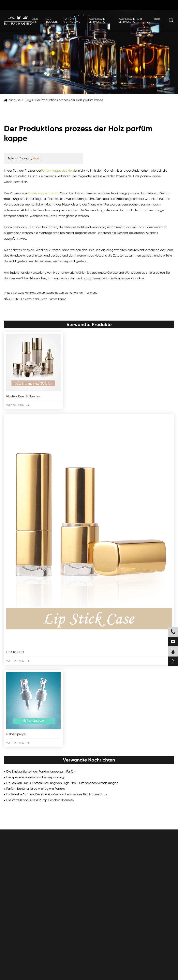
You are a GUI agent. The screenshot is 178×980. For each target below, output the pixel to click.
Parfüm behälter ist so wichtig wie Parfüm (36, 789)
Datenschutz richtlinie (159, 967)
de (167, 5)
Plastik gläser (13, 881)
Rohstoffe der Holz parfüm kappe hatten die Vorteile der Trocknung (55, 293)
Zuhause (15, 100)
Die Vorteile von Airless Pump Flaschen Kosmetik (40, 800)
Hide (36, 158)
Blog (157, 19)
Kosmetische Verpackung (97, 20)
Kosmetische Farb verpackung (130, 20)
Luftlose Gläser (15, 888)
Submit (14, 940)
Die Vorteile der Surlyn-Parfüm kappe (43, 299)
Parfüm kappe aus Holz (58, 171)
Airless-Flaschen (15, 896)
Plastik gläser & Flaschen (24, 396)
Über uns (35, 20)
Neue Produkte (51, 20)
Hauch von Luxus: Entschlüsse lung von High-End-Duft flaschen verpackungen (62, 783)
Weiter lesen (18, 405)
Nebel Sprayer (16, 734)
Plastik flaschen (15, 873)
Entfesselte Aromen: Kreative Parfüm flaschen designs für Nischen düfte (57, 794)
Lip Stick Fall (15, 652)
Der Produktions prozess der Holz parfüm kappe (69, 100)
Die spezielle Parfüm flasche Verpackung (35, 777)
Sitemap (132, 967)
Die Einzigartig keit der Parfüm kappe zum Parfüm (41, 771)
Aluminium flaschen (18, 903)
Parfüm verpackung (72, 20)
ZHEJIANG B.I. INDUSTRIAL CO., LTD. (51, 967)
